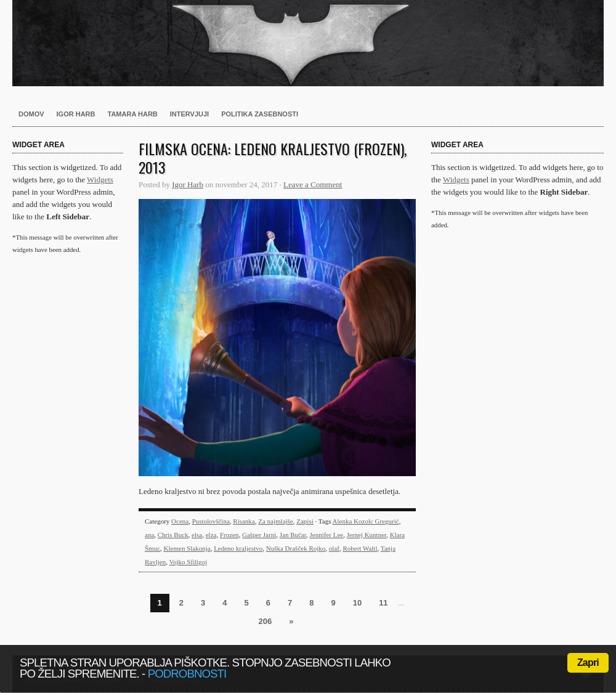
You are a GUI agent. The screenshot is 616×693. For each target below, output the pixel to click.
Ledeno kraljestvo (238, 548)
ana (149, 535)
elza (211, 535)
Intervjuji (189, 114)
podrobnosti (187, 674)
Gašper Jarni (259, 535)
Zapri (588, 663)
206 (265, 621)
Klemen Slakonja (187, 548)
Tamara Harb (133, 114)
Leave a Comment (313, 184)
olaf (334, 548)
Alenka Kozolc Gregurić (366, 521)
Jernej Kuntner (367, 535)
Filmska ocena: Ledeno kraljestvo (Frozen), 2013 (273, 158)
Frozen (229, 535)
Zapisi (305, 521)
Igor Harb (76, 114)
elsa (197, 535)
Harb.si (308, 43)
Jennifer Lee (326, 535)
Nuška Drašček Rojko (296, 548)
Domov (31, 114)
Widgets (100, 180)
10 (357, 603)
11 (383, 603)
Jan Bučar (293, 535)
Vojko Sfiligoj (188, 562)
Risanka (244, 521)
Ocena (180, 521)
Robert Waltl (360, 548)
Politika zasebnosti (260, 114)
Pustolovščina (211, 521)
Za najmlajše (276, 521)
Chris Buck (173, 535)
